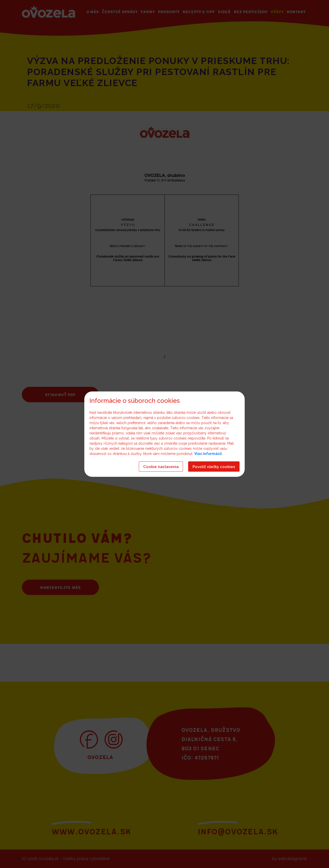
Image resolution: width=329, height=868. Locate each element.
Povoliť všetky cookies (214, 467)
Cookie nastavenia (161, 467)
